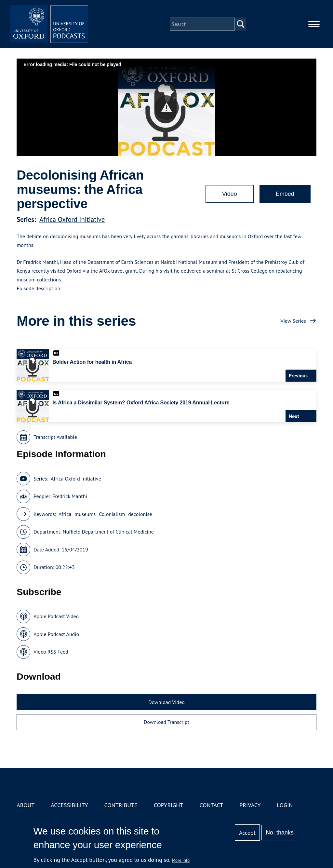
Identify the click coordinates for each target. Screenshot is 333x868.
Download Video (166, 702)
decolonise (140, 514)
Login (285, 805)
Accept (247, 833)
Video (230, 194)
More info (181, 860)
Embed (285, 194)
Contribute (121, 805)
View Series (293, 321)
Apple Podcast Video (56, 616)
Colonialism (112, 514)
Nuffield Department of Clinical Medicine (108, 532)
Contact (211, 805)
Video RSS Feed (51, 652)
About (26, 805)
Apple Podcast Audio (56, 634)
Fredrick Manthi (70, 496)
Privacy (250, 805)
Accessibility (69, 805)
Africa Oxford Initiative (72, 219)
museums (85, 514)
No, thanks (280, 833)
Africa (65, 514)
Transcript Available (55, 437)
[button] (167, 108)
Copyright (169, 805)
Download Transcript (166, 722)
